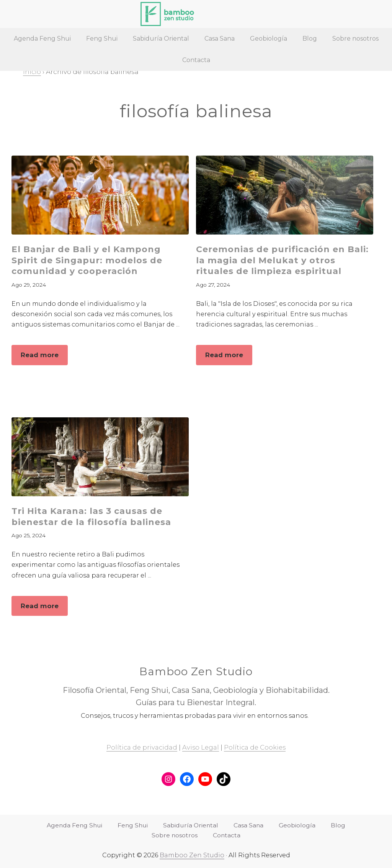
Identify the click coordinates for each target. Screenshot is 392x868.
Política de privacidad (141, 748)
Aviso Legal (201, 748)
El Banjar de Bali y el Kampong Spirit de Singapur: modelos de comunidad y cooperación (88, 260)
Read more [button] (44, 357)
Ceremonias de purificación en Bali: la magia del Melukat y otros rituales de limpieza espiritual (284, 260)
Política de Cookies (256, 748)
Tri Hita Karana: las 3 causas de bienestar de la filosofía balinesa (93, 516)
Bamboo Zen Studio (192, 855)
